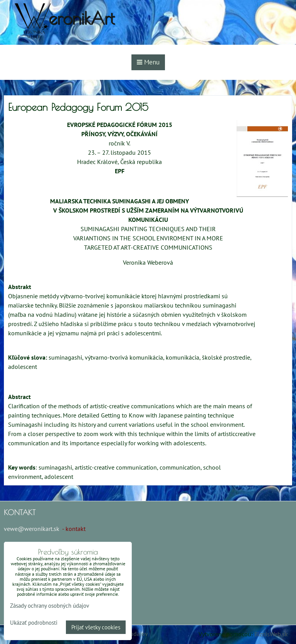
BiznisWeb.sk (271, 634)
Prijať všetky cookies (96, 627)
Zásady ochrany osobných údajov (50, 606)
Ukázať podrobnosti (34, 623)
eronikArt (82, 18)
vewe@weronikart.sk (32, 529)
